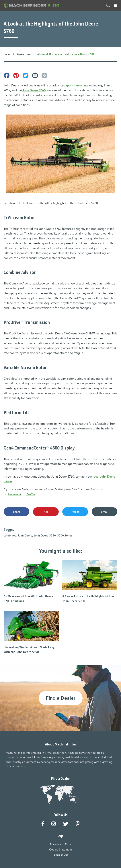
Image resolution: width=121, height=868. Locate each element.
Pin (46, 512)
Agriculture (24, 54)
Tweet (75, 512)
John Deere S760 (34, 90)
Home (7, 54)
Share (17, 512)
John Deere (25, 535)
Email (105, 512)
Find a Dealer (61, 698)
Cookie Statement (61, 849)
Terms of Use (60, 855)
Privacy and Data (60, 844)
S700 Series (65, 535)
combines (10, 535)
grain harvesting (77, 85)
